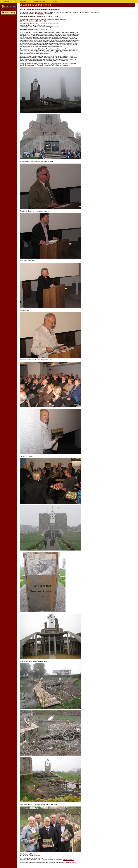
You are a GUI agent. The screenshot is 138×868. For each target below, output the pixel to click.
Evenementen (23, 1)
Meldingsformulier (39, 1)
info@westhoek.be (69, 860)
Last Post (6, 1)
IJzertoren (41, 14)
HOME (55, 1)
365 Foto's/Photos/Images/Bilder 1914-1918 (33, 21)
